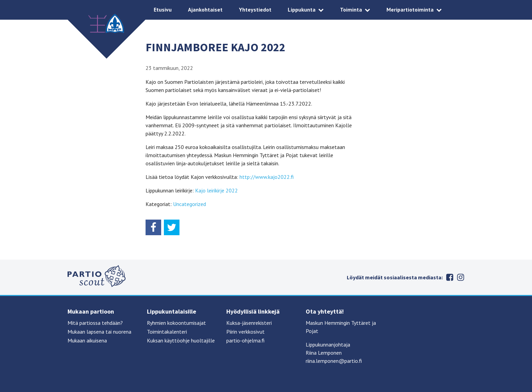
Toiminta (351, 10)
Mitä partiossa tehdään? (95, 323)
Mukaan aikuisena (87, 340)
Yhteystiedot (255, 10)
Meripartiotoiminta (410, 10)
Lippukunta (302, 10)
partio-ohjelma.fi (245, 340)
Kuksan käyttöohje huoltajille (181, 340)
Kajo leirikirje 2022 (216, 190)
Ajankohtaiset (205, 10)
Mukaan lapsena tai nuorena (99, 332)
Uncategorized (189, 204)
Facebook (450, 277)
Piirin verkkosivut (245, 332)
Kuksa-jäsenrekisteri (249, 323)
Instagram (460, 277)
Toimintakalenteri (167, 332)
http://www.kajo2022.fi (267, 177)
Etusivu (163, 10)
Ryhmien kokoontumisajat (176, 323)
